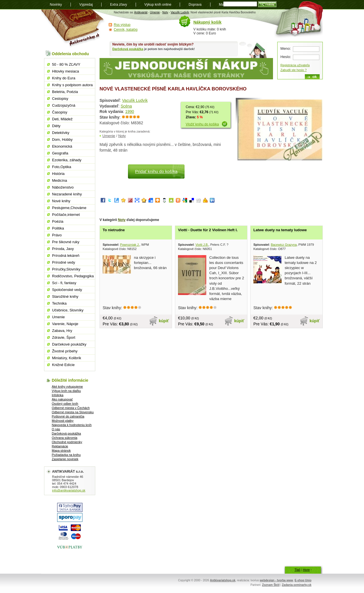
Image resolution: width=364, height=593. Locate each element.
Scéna (126, 106)
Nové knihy (61, 201)
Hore (306, 570)
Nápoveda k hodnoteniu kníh (72, 425)
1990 (130, 111)
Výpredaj (86, 5)
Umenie (155, 12)
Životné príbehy (65, 351)
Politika (58, 228)
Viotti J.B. (202, 245)
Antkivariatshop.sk (223, 580)
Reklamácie (60, 446)
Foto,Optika (62, 167)
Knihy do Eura (64, 78)
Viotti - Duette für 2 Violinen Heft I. (208, 230)
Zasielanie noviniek (65, 459)
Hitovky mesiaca (66, 71)
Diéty (56, 126)
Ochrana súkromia (65, 438)
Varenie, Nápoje (65, 324)
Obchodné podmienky (67, 442)
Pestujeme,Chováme (69, 208)
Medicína (60, 180)
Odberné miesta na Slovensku (73, 412)
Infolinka (58, 395)
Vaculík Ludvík (180, 12)
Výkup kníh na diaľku (66, 391)
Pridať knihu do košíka (156, 171)
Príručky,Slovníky (66, 269)
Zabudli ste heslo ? (293, 70)
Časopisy (60, 112)
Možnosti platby (63, 421)
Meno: (286, 48)
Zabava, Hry (62, 331)
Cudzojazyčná (64, 105)
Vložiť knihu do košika (202, 124)
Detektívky (61, 133)
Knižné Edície (63, 365)
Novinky (56, 5)
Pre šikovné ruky (66, 242)
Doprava (195, 5)
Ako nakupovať (62, 399)
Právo (57, 235)
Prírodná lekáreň (66, 256)
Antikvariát (141, 12)
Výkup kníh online (158, 5)
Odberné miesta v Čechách (71, 408)
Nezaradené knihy (67, 194)
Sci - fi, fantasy (64, 283)
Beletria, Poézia (65, 92)
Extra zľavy (119, 5)
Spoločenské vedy (67, 290)
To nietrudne (114, 230)
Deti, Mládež (62, 119)
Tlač (297, 570)
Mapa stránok (61, 451)
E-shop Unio (303, 580)
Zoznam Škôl (271, 585)
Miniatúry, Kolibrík (67, 358)
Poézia (58, 221)
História (58, 174)
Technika (59, 303)
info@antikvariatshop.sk (69, 490)
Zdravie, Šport (64, 337)
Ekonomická (62, 146)
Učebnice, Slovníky (68, 310)
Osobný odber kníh (65, 404)
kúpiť (164, 321)
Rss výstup (122, 25)
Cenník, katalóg (126, 30)
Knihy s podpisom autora (72, 85)
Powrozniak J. (130, 245)
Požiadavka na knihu (66, 455)
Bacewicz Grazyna (284, 245)
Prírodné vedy (64, 262)
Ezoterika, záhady (67, 160)
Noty (165, 12)
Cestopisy (60, 99)
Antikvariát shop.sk (73, 29)
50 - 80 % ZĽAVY (66, 64)
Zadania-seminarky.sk (297, 585)
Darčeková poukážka (128, 49)
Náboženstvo (63, 187)
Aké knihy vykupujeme (67, 387)
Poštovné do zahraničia (68, 416)
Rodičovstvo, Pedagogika (73, 276)
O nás (56, 429)
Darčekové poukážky (69, 344)
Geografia (60, 153)
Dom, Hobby (62, 140)
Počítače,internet (66, 215)
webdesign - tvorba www (276, 580)
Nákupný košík (207, 22)
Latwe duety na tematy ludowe (280, 230)
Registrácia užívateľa (295, 65)
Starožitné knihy (65, 296)
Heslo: (286, 57)
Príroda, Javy (63, 249)
